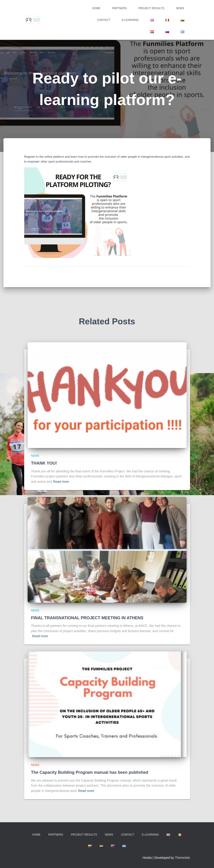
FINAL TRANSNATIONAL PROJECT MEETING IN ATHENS (87, 618)
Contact (104, 20)
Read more (61, 482)
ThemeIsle (182, 858)
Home (96, 8)
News (180, 8)
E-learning (130, 20)
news (35, 456)
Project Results (151, 8)
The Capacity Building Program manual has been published (90, 772)
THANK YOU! (44, 463)
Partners (119, 8)
